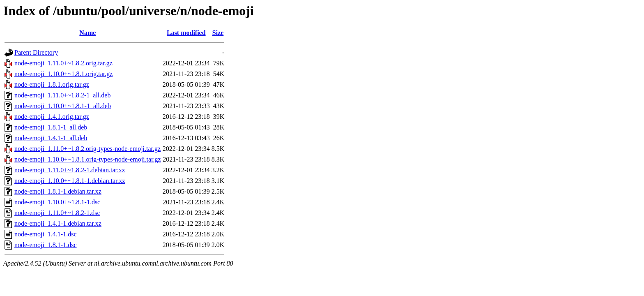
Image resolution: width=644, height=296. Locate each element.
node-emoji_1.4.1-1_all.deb (51, 138)
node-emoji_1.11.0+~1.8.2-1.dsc (57, 213)
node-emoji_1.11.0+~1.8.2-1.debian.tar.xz (70, 170)
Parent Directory (36, 52)
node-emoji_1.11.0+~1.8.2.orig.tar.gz (63, 63)
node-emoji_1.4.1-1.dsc (46, 234)
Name (87, 33)
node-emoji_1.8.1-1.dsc (46, 245)
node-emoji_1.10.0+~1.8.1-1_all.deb (63, 106)
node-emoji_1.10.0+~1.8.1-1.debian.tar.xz (70, 181)
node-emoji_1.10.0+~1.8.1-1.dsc (57, 202)
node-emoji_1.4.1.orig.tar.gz (52, 117)
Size (218, 33)
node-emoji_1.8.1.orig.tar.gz (52, 84)
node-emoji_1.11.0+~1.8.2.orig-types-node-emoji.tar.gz (87, 149)
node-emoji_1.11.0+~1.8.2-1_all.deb (62, 95)
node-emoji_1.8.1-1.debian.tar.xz (58, 191)
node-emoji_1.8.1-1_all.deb (51, 127)
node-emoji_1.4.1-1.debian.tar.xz (58, 223)
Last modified (186, 33)
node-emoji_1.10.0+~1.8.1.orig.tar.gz (63, 74)
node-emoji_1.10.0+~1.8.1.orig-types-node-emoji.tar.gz (88, 159)
